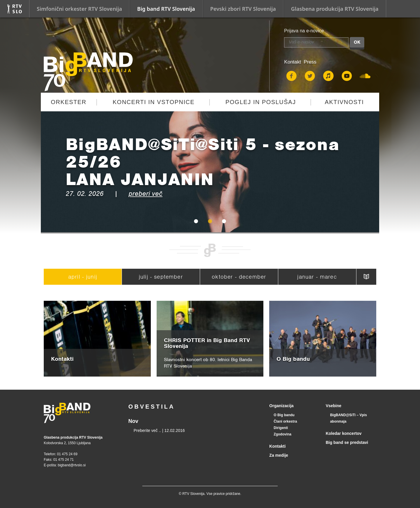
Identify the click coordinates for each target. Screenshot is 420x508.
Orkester (69, 102)
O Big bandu (284, 415)
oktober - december (239, 277)
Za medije (279, 455)
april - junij (83, 277)
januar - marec (317, 277)
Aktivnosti (344, 102)
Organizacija (281, 406)
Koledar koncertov (344, 433)
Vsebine (334, 406)
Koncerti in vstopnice (154, 102)
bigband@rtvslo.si (72, 465)
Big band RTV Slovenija (166, 9)
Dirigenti (281, 428)
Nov (133, 421)
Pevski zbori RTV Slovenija (243, 9)
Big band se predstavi (347, 442)
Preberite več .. (147, 430)
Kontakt (293, 62)
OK (357, 42)
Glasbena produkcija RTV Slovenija (335, 9)
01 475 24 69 (67, 454)
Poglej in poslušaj (261, 102)
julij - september (161, 277)
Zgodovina (282, 434)
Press (310, 62)
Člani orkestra (285, 421)
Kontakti (277, 446)
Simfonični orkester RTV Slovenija (79, 9)
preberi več (146, 194)
